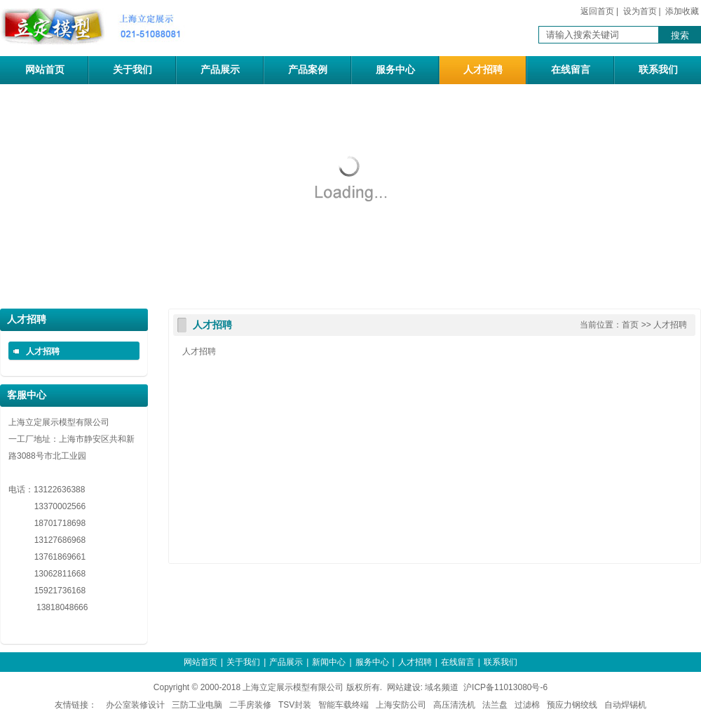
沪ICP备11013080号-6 (505, 687)
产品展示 (220, 70)
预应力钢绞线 (572, 705)
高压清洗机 (454, 705)
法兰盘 (495, 705)
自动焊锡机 (625, 705)
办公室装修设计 (135, 705)
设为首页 (640, 11)
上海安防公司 (401, 705)
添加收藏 (682, 11)
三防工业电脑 (197, 705)
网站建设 (404, 687)
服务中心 (395, 70)
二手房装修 (250, 705)
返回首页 (597, 11)
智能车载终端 (343, 705)
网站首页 (45, 70)
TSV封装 (295, 705)
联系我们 (658, 70)
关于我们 (132, 70)
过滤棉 (527, 705)
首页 (630, 325)
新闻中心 (329, 662)
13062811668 (47, 574)
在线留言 (571, 70)
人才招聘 (483, 70)
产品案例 (308, 70)
